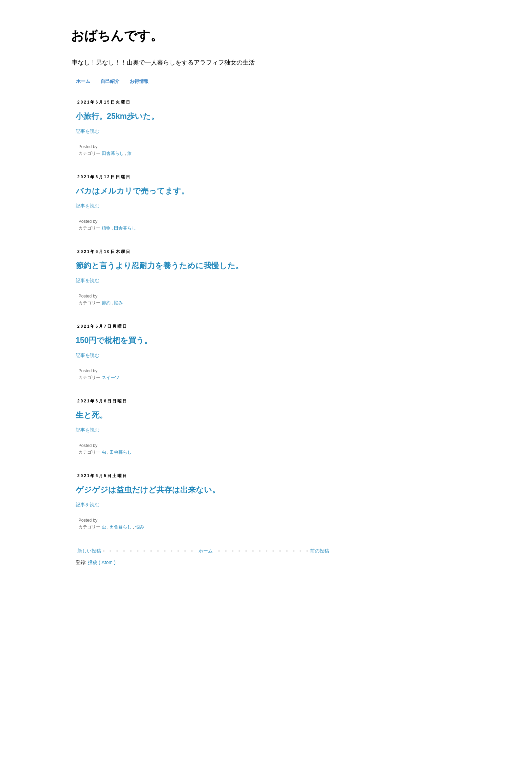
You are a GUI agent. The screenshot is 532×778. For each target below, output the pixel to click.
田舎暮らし (113, 153)
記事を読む (88, 131)
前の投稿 (320, 551)
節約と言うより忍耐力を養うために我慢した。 (159, 266)
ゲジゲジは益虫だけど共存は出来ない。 (148, 490)
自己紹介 (110, 81)
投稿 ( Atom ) (102, 562)
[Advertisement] (203, 653)
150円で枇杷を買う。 (114, 340)
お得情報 (139, 81)
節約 (107, 303)
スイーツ (111, 378)
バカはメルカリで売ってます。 (132, 191)
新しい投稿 (89, 551)
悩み (118, 303)
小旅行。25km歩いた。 (117, 116)
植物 (107, 228)
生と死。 (91, 415)
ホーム (83, 81)
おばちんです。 (117, 36)
